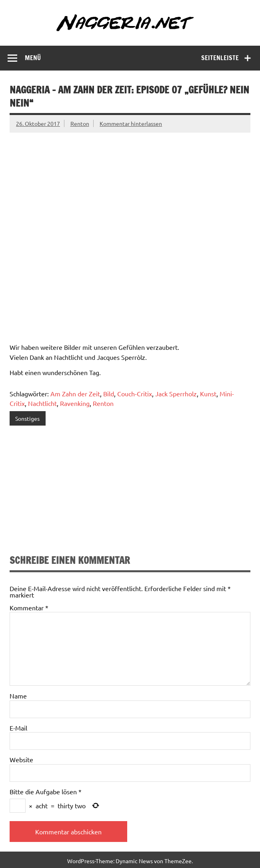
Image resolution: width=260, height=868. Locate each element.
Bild (109, 394)
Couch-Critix (135, 394)
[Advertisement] (130, 492)
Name (18, 696)
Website (21, 759)
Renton (80, 123)
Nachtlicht (42, 403)
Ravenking (75, 403)
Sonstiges (27, 418)
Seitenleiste (220, 58)
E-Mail (18, 728)
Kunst (208, 394)
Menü (33, 58)
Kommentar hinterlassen (131, 123)
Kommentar (29, 608)
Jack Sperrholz (176, 394)
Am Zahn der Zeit (75, 394)
